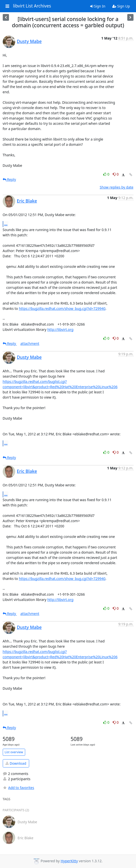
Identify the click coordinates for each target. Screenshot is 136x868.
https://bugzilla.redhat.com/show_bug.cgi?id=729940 (62, 308)
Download (16, 763)
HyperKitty (69, 861)
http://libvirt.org (60, 329)
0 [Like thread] (107, 174)
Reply (9, 179)
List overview (14, 752)
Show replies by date (116, 187)
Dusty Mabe (29, 41)
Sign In (98, 6)
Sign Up (121, 6)
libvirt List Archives (32, 6)
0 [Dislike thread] (116, 174)
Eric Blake (27, 201)
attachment (30, 343)
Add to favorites (18, 788)
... (6, 224)
